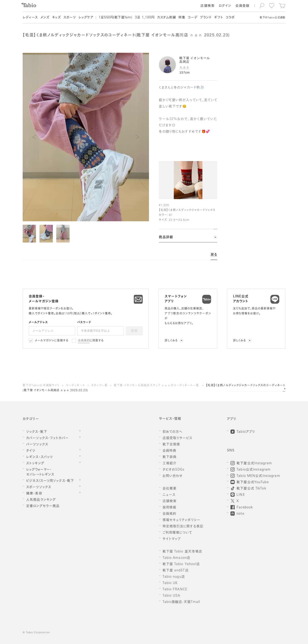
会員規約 (84, 341)
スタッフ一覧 (99, 386)
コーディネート (75, 386)
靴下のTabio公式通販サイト (41, 386)
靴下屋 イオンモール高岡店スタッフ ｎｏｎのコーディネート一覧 (157, 386)
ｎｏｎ (184, 67)
